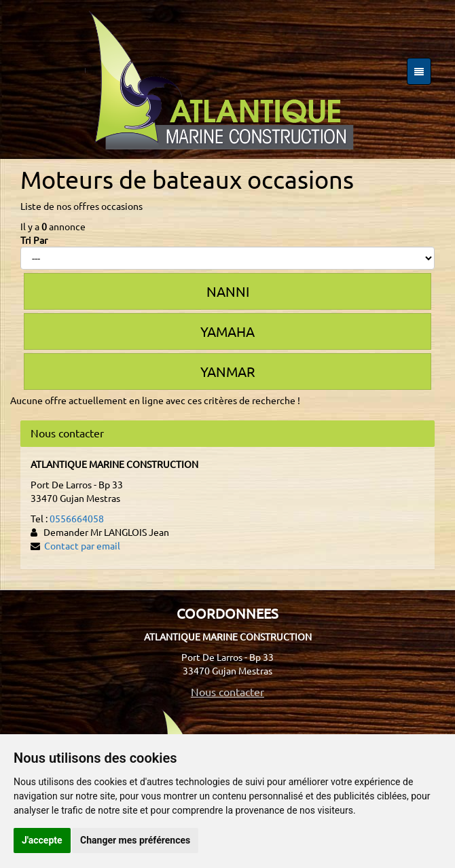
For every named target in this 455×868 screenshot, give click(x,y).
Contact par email (82, 545)
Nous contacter (227, 691)
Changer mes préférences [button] (135, 840)
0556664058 (77, 518)
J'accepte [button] (42, 840)
